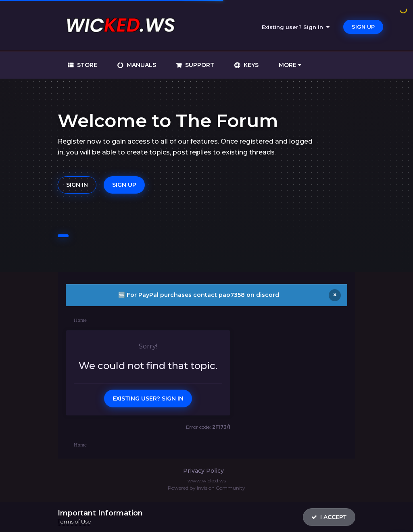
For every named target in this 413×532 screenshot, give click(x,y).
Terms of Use (74, 522)
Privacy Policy (203, 471)
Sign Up (363, 27)
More (290, 65)
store (86, 65)
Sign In (77, 185)
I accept (329, 517)
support (199, 65)
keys (250, 65)
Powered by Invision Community (206, 488)
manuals (141, 65)
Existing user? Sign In (296, 27)
